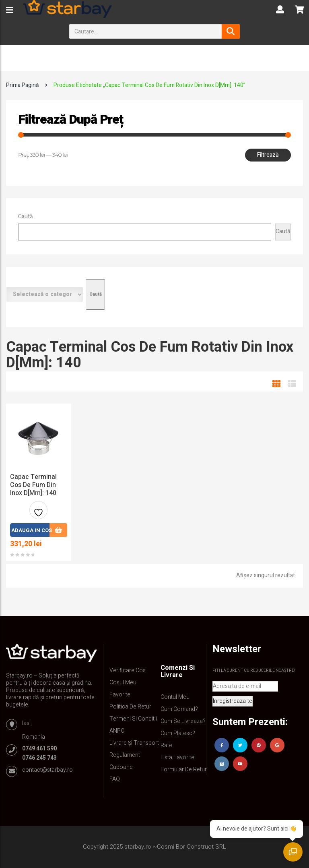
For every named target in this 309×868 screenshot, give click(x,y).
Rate (166, 745)
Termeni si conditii (133, 719)
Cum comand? (179, 709)
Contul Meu (175, 697)
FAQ (115, 779)
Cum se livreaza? (183, 721)
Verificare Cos (128, 670)
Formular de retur (184, 770)
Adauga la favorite (38, 513)
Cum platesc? (178, 733)
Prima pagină (23, 85)
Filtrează (268, 155)
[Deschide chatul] (293, 852)
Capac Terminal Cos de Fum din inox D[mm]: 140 (33, 485)
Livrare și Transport (134, 743)
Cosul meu (123, 683)
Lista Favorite (177, 757)
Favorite (120, 695)
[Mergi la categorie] (95, 294)
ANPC (117, 731)
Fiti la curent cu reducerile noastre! (254, 671)
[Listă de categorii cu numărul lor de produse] (45, 294)
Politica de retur (130, 707)
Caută (26, 216)
